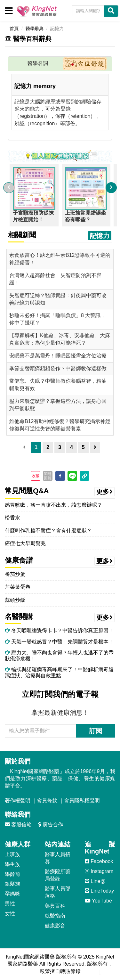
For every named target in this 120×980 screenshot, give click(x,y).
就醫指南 (55, 916)
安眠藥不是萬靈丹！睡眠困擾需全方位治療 (58, 356)
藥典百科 (55, 906)
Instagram (99, 871)
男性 (10, 904)
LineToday (99, 891)
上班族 (12, 854)
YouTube (98, 901)
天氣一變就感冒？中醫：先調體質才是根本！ (59, 642)
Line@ (95, 881)
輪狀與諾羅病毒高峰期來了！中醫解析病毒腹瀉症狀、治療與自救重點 (59, 673)
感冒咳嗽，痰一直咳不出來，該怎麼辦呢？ (53, 505)
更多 (105, 492)
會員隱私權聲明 (82, 800)
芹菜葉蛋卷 (18, 587)
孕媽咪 (12, 894)
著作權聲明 (18, 800)
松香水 (12, 518)
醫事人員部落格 (58, 892)
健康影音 (55, 926)
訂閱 (96, 731)
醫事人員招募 (58, 858)
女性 (10, 914)
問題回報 (48, 476)
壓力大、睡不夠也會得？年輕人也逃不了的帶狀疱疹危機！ (59, 656)
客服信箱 (18, 825)
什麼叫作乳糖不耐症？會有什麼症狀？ (48, 531)
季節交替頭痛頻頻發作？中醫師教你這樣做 (58, 368)
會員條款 (47, 800)
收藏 (36, 476)
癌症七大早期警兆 (25, 543)
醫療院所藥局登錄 (58, 875)
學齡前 (12, 874)
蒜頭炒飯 (15, 600)
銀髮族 (12, 884)
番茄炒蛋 (15, 574)
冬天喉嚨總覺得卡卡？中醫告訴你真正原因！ (59, 630)
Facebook (99, 861)
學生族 (12, 864)
